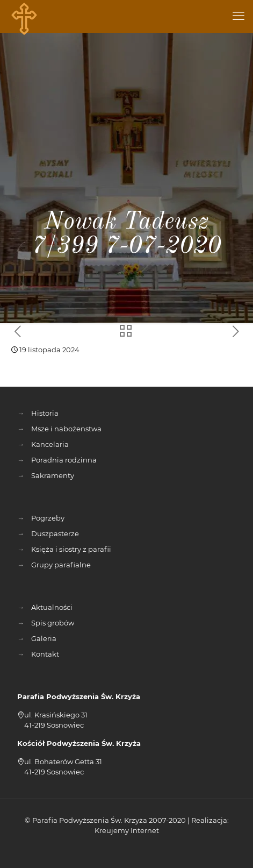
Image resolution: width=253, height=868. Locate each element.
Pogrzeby (48, 518)
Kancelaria (50, 444)
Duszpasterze (55, 533)
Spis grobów (53, 623)
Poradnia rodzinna (64, 460)
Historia (45, 413)
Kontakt (45, 654)
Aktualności (52, 607)
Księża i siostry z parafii (71, 549)
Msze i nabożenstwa (66, 429)
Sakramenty (53, 475)
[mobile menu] (238, 16)
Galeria (44, 638)
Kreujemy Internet (127, 830)
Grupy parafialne (61, 565)
